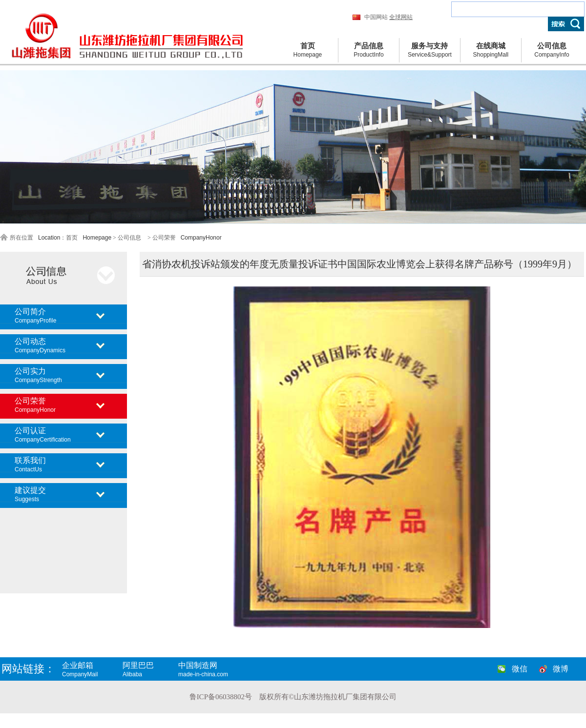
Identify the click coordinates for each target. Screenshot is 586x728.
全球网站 (401, 17)
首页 (308, 51)
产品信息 (369, 51)
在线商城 (491, 51)
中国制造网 (212, 669)
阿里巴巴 (149, 669)
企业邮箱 (91, 669)
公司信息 (552, 51)
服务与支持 (430, 51)
